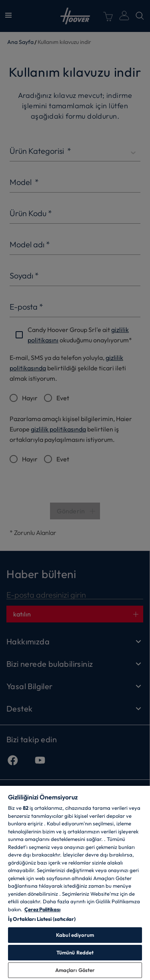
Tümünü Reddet (75, 952)
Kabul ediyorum (75, 935)
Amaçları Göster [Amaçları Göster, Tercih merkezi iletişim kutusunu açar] (75, 970)
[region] (75, 883)
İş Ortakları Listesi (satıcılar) (42, 919)
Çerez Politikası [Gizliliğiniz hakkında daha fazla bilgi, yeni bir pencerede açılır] (42, 909)
